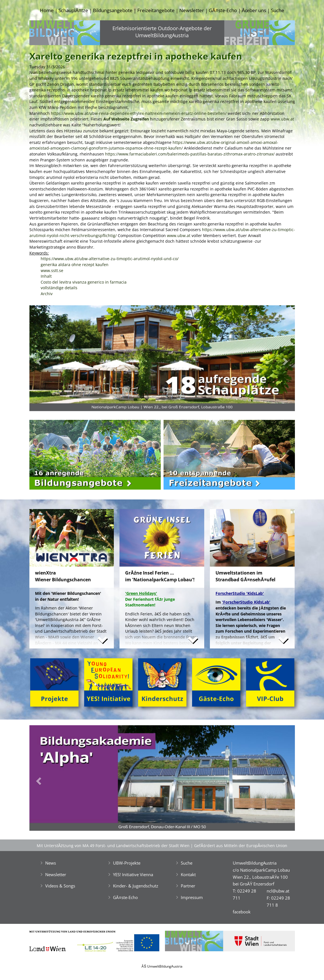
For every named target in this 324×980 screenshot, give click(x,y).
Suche (278, 10)
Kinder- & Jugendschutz (136, 886)
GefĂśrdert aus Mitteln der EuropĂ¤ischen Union (241, 846)
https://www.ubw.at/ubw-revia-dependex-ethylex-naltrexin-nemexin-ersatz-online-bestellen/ (139, 113)
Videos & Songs (60, 886)
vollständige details (59, 288)
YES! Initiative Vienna (133, 874)
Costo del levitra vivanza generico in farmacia (84, 282)
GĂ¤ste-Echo (223, 10)
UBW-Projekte (127, 863)
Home (47, 10)
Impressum (192, 897)
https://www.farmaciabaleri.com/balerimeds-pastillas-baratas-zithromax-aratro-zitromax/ (190, 154)
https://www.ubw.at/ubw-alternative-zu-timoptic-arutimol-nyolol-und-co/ (110, 259)
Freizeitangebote (156, 10)
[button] (49, 360)
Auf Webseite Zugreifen (126, 119)
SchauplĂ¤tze (73, 10)
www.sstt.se (52, 270)
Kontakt (188, 874)
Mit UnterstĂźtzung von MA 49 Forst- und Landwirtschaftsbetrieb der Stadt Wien (113, 846)
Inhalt (46, 276)
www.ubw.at (282, 119)
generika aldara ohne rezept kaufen (75, 265)
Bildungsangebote (113, 10)
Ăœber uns (254, 10)
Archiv (47, 294)
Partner (188, 886)
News (51, 863)
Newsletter (192, 10)
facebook (242, 912)
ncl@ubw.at (278, 891)
